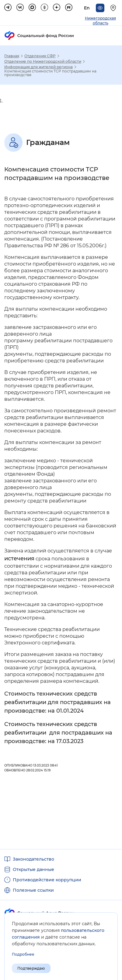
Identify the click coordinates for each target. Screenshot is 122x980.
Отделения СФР (40, 56)
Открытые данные (33, 869)
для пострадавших (77, 733)
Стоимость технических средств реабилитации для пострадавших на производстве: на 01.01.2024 (58, 702)
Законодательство (33, 859)
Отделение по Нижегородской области (43, 62)
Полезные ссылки (33, 890)
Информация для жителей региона (38, 67)
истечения (19, 559)
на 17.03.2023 (66, 741)
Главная (12, 56)
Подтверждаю (31, 968)
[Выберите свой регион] (114, 8)
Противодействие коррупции (47, 880)
